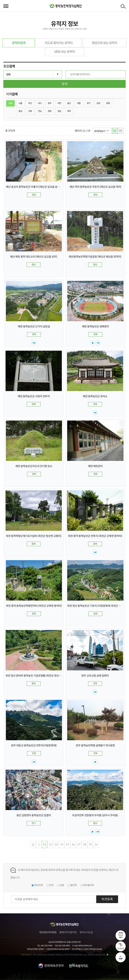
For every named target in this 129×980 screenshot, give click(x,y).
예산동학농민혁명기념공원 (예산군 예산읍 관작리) (95, 257)
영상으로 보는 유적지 (104, 43)
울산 (69, 103)
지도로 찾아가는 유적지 (59, 43)
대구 (40, 103)
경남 (59, 111)
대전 (59, 103)
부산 (30, 103)
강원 (98, 103)
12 (50, 844)
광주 (50, 103)
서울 (20, 103)
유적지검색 (19, 43)
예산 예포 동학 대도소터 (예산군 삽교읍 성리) (34, 257)
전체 (10, 103)
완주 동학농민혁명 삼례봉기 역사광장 (95, 746)
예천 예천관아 (95, 466)
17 (79, 844)
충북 (108, 103)
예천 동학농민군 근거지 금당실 (34, 327)
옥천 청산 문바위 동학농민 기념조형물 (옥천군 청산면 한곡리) (38, 676)
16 (73, 844)
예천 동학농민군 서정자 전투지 (34, 396)
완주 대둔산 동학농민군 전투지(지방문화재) (34, 746)
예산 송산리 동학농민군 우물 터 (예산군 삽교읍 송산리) (34, 187)
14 (62, 844)
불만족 (73, 885)
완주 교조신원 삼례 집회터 (95, 676)
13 (56, 844)
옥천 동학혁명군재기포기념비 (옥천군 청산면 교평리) (34, 536)
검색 (124, 7)
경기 (89, 103)
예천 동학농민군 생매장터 (95, 327)
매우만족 (38, 885)
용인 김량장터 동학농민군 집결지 (34, 815)
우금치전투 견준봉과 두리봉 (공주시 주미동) (95, 815)
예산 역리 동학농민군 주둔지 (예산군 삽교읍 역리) (95, 187)
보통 (62, 885)
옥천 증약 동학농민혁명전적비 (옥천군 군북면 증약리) (34, 606)
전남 (40, 111)
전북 (30, 111)
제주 (69, 111)
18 (84, 844)
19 (90, 844)
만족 (51, 885)
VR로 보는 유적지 (65, 52)
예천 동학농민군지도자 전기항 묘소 (34, 466)
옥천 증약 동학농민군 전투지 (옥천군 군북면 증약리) (95, 536)
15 (67, 844)
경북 (50, 111)
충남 (20, 111)
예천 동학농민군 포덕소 (95, 396)
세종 (79, 103)
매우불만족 (88, 885)
